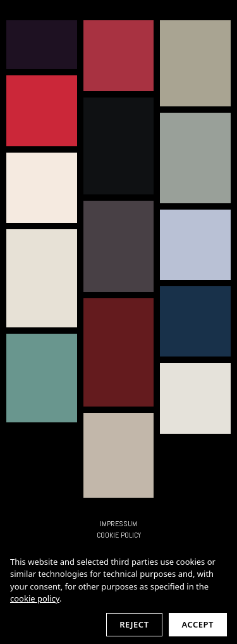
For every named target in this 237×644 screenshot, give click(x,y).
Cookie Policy (119, 535)
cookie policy (35, 598)
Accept (198, 624)
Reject (134, 624)
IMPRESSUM (118, 524)
